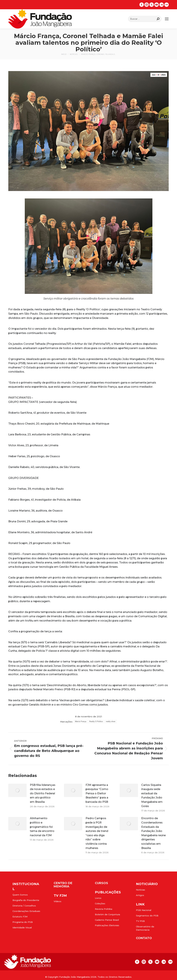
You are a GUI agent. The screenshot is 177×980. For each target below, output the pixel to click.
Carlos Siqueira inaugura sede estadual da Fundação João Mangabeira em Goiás (152, 796)
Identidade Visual (22, 927)
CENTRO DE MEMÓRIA (63, 885)
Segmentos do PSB (147, 916)
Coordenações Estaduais (26, 911)
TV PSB (140, 921)
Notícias (141, 890)
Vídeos (58, 901)
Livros (98, 898)
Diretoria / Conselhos (24, 906)
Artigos (140, 895)
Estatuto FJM (20, 917)
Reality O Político (96, 721)
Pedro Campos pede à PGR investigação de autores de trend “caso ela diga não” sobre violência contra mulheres (97, 833)
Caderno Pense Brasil (107, 920)
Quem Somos (20, 895)
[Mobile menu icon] (167, 19)
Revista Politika (104, 909)
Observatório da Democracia (145, 928)
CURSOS (101, 883)
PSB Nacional (144, 910)
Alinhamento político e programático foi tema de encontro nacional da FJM (42, 827)
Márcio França (81, 721)
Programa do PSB (23, 922)
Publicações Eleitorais (107, 925)
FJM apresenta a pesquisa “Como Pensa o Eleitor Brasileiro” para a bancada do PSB (97, 793)
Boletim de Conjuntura (107, 914)
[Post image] (17, 790)
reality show (111, 721)
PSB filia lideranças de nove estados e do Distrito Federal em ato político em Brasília (43, 793)
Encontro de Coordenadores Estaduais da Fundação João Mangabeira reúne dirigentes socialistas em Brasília (153, 833)
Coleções (100, 903)
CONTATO (144, 938)
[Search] (145, 19)
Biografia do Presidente (26, 900)
